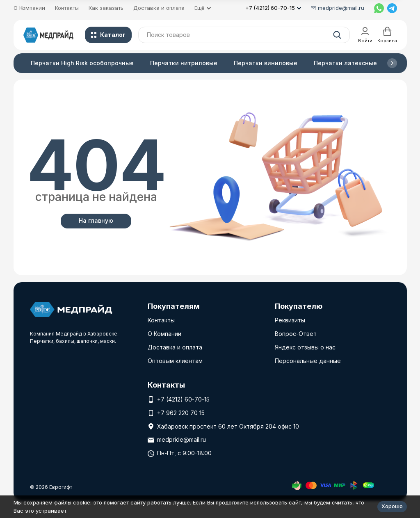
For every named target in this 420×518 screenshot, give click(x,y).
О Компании (29, 8)
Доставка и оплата (159, 8)
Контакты (67, 8)
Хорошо (392, 506)
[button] (392, 63)
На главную (96, 220)
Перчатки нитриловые (184, 63)
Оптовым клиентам (175, 361)
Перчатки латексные (345, 63)
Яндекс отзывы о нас (305, 347)
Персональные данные (308, 361)
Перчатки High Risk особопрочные (82, 63)
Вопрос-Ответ (296, 334)
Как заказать (106, 8)
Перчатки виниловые (266, 63)
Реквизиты (290, 320)
